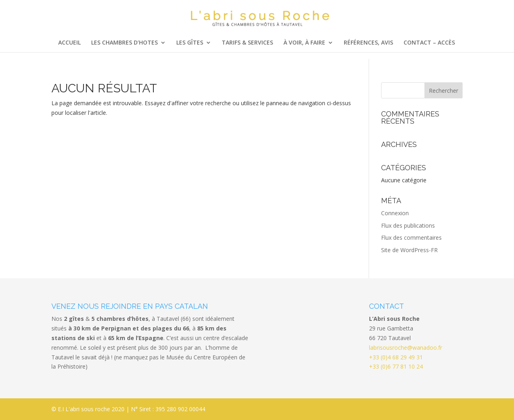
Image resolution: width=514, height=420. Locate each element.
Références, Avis (368, 43)
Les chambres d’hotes (124, 43)
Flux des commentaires (411, 238)
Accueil (69, 43)
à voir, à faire (304, 43)
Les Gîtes (190, 43)
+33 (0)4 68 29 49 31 (396, 357)
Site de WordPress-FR (409, 250)
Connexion (395, 213)
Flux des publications (408, 225)
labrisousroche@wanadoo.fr (406, 348)
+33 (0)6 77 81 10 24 (396, 366)
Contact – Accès (429, 43)
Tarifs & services (247, 43)
